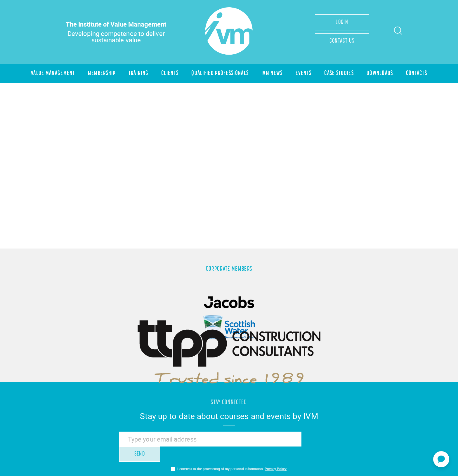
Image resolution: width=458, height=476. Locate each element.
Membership (99, 74)
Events (305, 74)
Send (318, 441)
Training (137, 74)
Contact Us (342, 42)
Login (342, 22)
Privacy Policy (276, 456)
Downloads (382, 74)
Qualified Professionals (220, 74)
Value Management (50, 74)
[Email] (209, 441)
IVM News (273, 74)
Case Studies (341, 74)
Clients (169, 74)
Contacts (419, 74)
